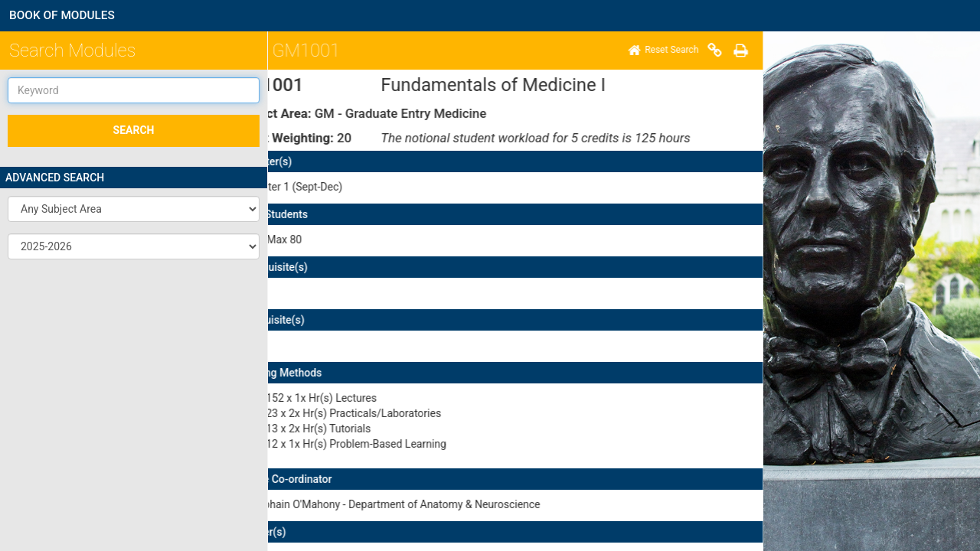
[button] (134, 209)
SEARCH (134, 130)
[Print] (363, 51)
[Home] (286, 51)
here (521, 452)
